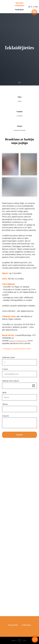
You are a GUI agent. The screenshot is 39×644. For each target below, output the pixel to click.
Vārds (4, 393)
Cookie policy (26, 625)
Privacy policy (13, 625)
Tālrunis (5, 404)
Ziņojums (6, 416)
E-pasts (5, 369)
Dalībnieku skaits (8, 357)
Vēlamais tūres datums (11, 381)
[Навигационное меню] (34, 12)
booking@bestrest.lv (18, 341)
